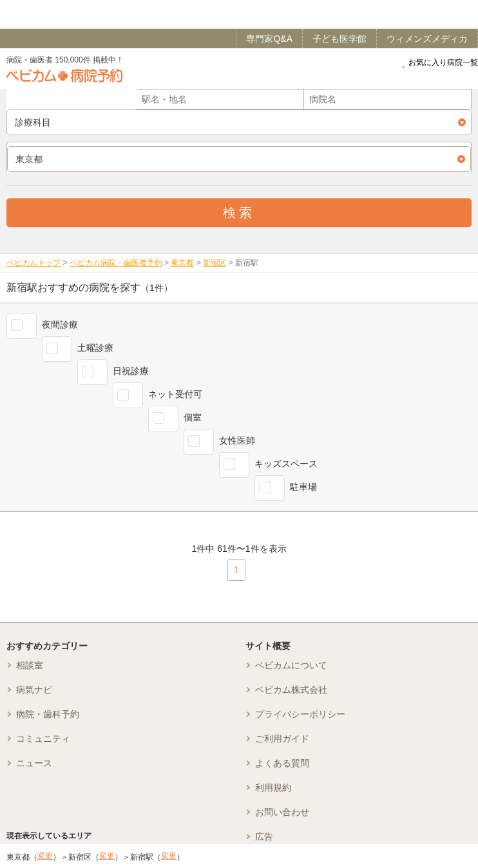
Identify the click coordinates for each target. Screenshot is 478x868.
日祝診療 (131, 371)
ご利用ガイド (282, 739)
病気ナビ (34, 690)
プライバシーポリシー (300, 714)
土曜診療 (95, 348)
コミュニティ (43, 739)
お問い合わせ (282, 812)
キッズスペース (286, 464)
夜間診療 (60, 325)
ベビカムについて (291, 665)
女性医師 (237, 440)
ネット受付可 (175, 394)
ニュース (34, 763)
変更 (45, 856)
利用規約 (273, 788)
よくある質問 (282, 763)
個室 (193, 417)
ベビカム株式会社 (291, 690)
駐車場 (303, 487)
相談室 (30, 665)
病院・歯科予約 (48, 714)
